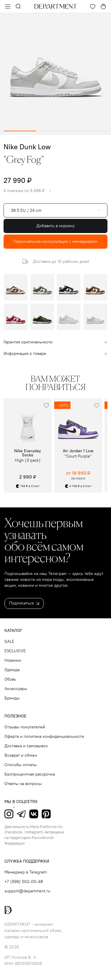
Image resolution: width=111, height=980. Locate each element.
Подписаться (24, 603)
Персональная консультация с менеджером (55, 241)
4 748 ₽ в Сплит (78, 486)
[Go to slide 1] (20, 131)
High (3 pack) (28, 460)
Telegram (21, 814)
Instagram (9, 814)
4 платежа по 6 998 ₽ (27, 191)
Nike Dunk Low (27, 147)
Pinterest (46, 814)
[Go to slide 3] (91, 131)
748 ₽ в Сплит (28, 486)
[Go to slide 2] (56, 131)
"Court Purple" (78, 456)
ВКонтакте (34, 814)
